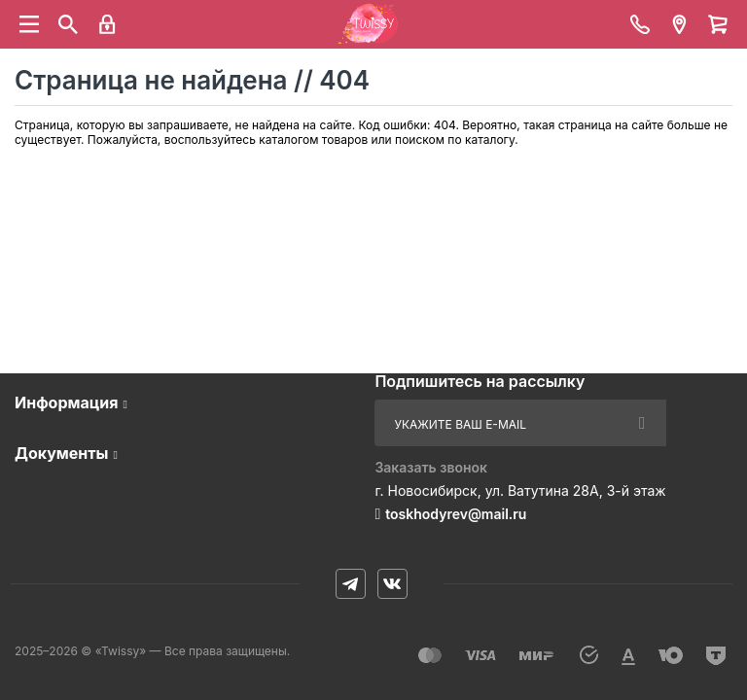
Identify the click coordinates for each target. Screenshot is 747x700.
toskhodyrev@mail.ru (456, 514)
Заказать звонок (431, 467)
